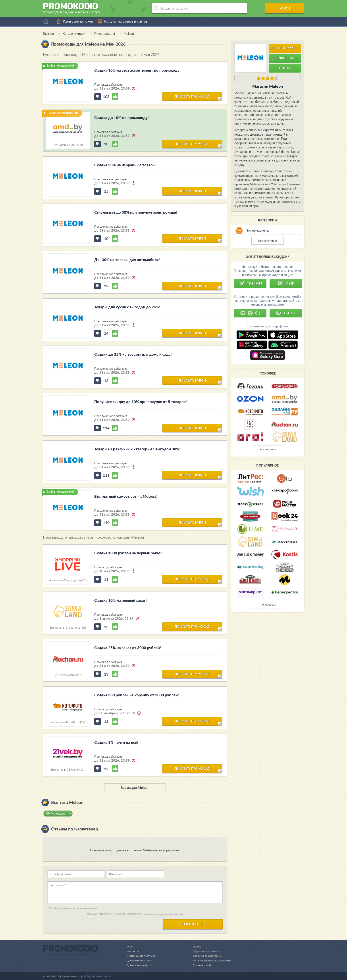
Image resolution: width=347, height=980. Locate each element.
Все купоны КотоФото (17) (68, 722)
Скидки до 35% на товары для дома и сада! (133, 354)
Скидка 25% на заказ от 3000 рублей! (128, 648)
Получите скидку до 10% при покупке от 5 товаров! (141, 402)
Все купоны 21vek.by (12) (68, 770)
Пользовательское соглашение (211, 960)
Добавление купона (140, 960)
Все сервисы (268, 449)
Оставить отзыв (193, 924)
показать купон (192, 191)
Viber (286, 283)
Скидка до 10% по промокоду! (121, 118)
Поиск (194, 946)
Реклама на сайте (202, 965)
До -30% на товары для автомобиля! (127, 260)
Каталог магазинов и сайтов (126, 21)
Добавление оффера (140, 965)
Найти (287, 8)
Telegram (250, 283)
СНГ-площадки (56, 813)
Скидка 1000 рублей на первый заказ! (128, 553)
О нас (130, 946)
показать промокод (192, 96)
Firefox (286, 313)
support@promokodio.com (95, 976)
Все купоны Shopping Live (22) (68, 580)
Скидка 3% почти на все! (116, 742)
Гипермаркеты (258, 231)
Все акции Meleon (135, 787)
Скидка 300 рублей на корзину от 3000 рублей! (137, 695)
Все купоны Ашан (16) (68, 675)
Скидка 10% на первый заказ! (120, 600)
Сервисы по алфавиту (204, 951)
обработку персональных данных (163, 914)
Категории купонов (78, 21)
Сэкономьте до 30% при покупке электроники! (136, 212)
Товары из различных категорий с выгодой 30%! (137, 449)
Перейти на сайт (285, 48)
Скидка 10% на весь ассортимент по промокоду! (137, 70)
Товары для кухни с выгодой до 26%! (127, 307)
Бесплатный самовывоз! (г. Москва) (126, 496)
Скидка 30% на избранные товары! (125, 165)
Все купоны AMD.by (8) (68, 145)
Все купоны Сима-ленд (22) (68, 628)
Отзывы (285, 68)
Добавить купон (285, 58)
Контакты (133, 951)
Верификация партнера (142, 956)
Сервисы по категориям (206, 956)
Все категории (268, 241)
